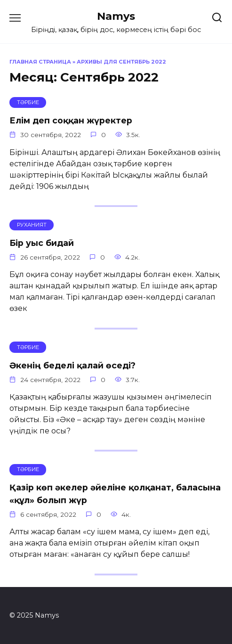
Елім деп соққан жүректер (71, 120)
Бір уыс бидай (42, 243)
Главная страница (40, 62)
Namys (116, 16)
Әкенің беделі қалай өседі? (72, 365)
